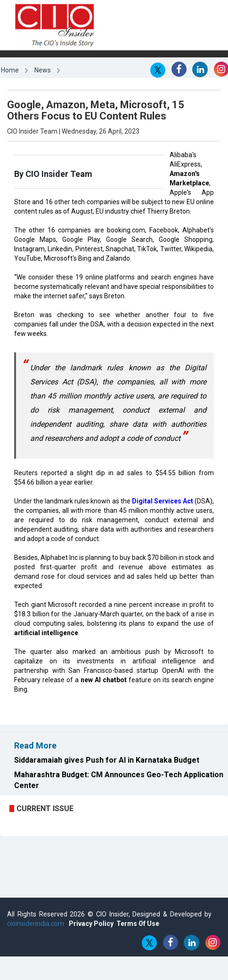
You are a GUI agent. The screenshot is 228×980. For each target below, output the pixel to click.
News (43, 70)
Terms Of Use (138, 924)
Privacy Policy (91, 924)
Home (10, 70)
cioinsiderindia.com (36, 924)
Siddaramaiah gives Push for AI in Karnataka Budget (107, 760)
